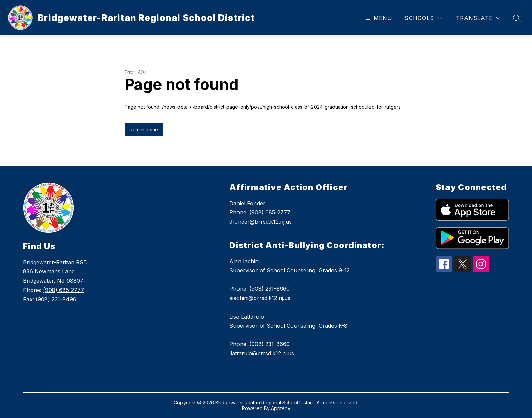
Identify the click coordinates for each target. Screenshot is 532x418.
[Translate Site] (478, 18)
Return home (144, 129)
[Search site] (517, 18)
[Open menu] (378, 18)
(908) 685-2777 (64, 290)
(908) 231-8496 (56, 299)
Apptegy (281, 408)
